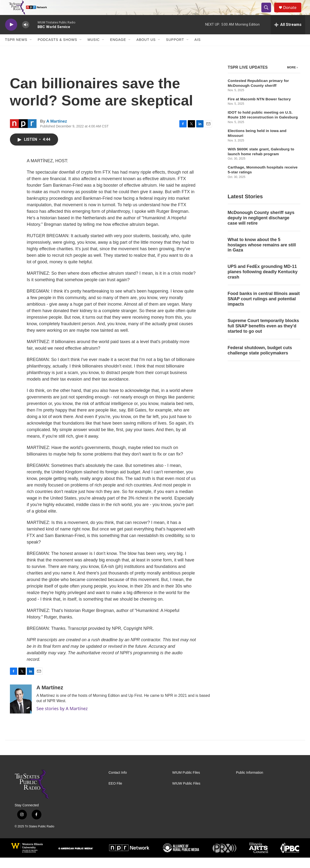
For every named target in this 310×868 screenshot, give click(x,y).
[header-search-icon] (268, 13)
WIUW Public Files (186, 794)
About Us (146, 50)
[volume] (26, 35)
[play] (11, 35)
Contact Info (118, 783)
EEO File (115, 794)
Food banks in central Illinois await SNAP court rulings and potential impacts (264, 309)
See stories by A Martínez (62, 719)
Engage (118, 50)
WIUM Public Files (186, 783)
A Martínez (57, 132)
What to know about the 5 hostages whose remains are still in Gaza (262, 255)
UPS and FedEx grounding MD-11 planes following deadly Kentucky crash (263, 282)
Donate (293, 13)
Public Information (250, 783)
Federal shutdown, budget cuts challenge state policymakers (260, 361)
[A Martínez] (21, 709)
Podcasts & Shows (57, 50)
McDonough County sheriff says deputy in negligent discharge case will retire (261, 228)
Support (175, 50)
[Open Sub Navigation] (31, 50)
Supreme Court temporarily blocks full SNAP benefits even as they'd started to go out (263, 336)
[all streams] (288, 35)
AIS (198, 50)
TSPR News (16, 50)
